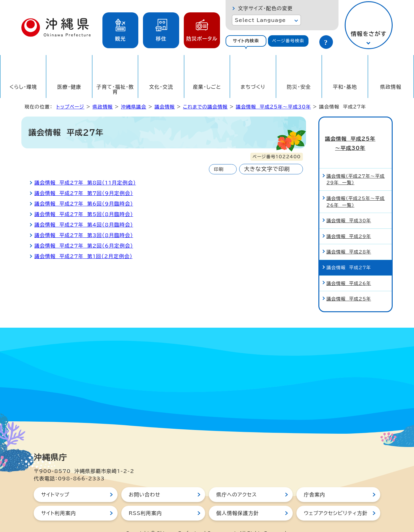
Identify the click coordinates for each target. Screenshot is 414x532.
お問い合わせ (144, 482)
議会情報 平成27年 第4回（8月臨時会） (84, 225)
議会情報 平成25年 (349, 286)
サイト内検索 (246, 41)
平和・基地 (345, 87)
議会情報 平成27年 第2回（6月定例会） (84, 246)
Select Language (260, 20)
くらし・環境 (23, 87)
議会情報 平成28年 (349, 239)
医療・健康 (69, 87)
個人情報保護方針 (238, 500)
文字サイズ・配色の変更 (265, 8)
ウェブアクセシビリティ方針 (336, 500)
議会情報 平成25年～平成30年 (273, 107)
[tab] (246, 41)
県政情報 (391, 87)
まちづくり (253, 87)
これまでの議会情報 (205, 107)
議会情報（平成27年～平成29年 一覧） (356, 167)
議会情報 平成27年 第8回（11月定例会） (85, 183)
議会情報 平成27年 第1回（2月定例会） (83, 256)
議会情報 (165, 107)
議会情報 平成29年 (349, 224)
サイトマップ (55, 482)
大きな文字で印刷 (267, 169)
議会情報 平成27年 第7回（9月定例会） (84, 193)
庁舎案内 (315, 482)
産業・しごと (207, 87)
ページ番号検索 (288, 41)
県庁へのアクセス (237, 482)
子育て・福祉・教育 (115, 89)
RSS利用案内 (145, 500)
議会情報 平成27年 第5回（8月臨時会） (84, 214)
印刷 (219, 169)
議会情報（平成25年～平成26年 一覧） (356, 189)
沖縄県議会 (134, 107)
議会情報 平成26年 (349, 271)
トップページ (70, 107)
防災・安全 (299, 87)
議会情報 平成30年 (349, 208)
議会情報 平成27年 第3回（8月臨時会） (84, 235)
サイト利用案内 (59, 500)
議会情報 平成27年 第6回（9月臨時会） (84, 204)
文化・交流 (161, 87)
